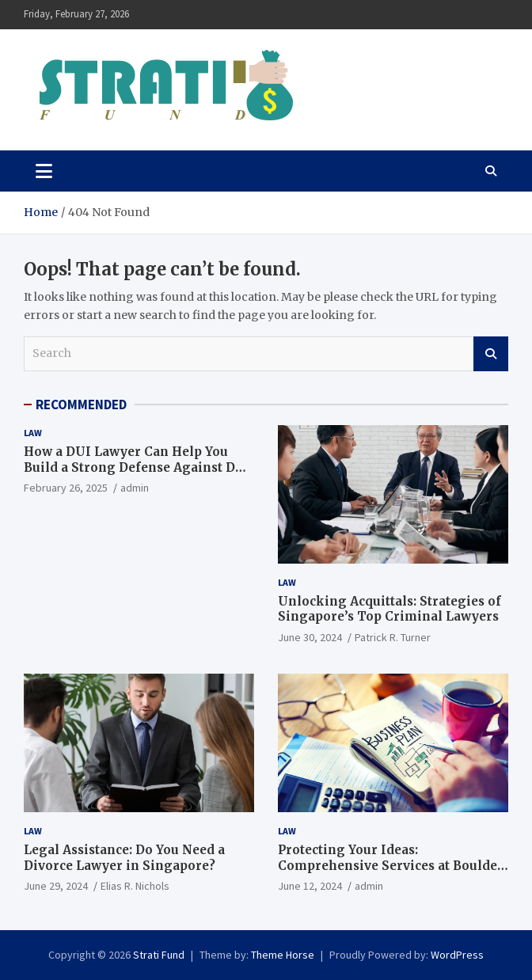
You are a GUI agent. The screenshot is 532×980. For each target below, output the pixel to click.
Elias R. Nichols (135, 886)
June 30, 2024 (310, 637)
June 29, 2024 (56, 886)
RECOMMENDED (81, 405)
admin (135, 488)
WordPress (457, 955)
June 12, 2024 (310, 886)
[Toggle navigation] (44, 171)
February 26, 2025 (66, 488)
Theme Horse (283, 955)
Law (33, 433)
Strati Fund (159, 955)
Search (491, 354)
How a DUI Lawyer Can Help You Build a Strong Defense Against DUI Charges (137, 467)
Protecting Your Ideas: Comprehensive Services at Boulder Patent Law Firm (391, 865)
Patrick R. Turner (393, 637)
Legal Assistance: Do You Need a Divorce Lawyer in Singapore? (124, 858)
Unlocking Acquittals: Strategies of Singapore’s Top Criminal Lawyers (389, 609)
